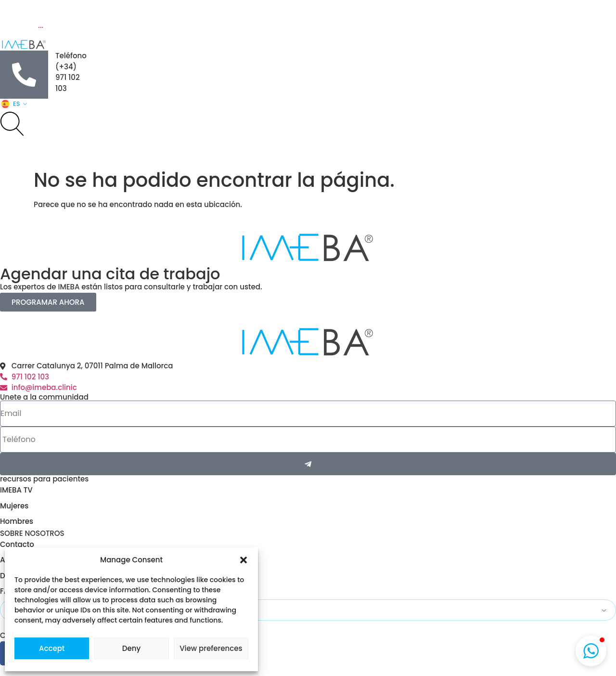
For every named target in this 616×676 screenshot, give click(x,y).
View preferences (211, 648)
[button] (244, 560)
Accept (52, 648)
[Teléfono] (24, 75)
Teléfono (71, 56)
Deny (131, 648)
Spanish (26, 610)
